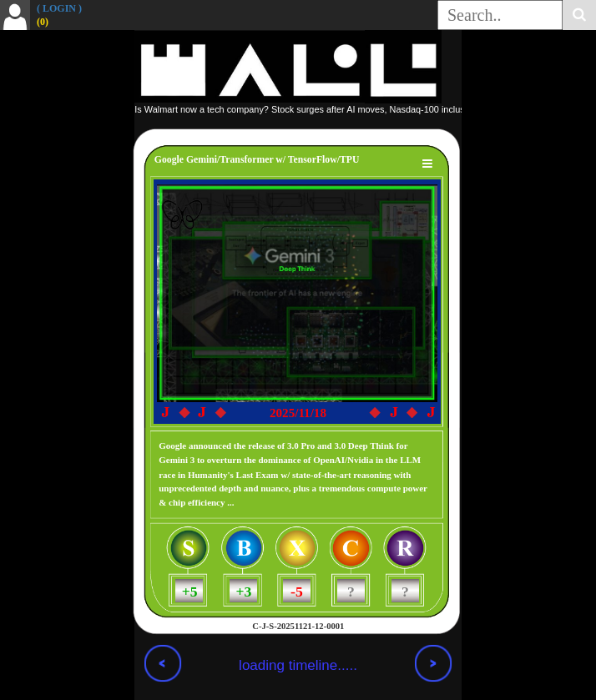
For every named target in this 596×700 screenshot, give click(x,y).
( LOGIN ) (59, 8)
